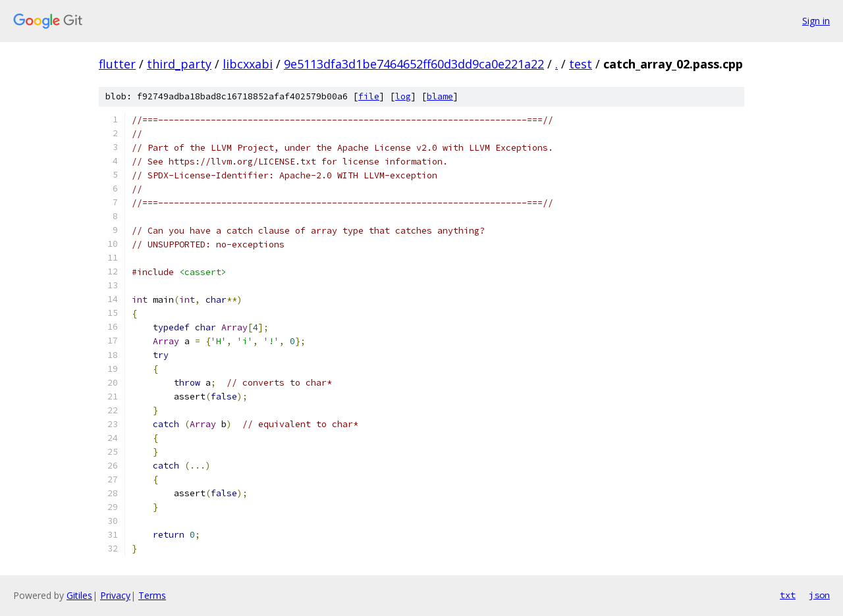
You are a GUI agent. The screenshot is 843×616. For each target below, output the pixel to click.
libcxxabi (248, 64)
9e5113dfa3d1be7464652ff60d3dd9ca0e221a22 (414, 64)
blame (440, 96)
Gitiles (79, 595)
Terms (152, 595)
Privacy (115, 595)
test (581, 64)
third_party (179, 64)
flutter (117, 64)
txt (788, 595)
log (403, 96)
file (369, 96)
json (819, 595)
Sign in (816, 21)
